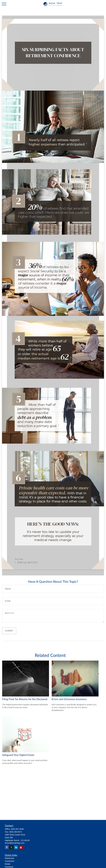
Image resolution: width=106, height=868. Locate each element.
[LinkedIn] (16, 847)
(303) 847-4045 (17, 829)
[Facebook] (7, 847)
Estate (8, 864)
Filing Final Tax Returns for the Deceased (25, 699)
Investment (10, 861)
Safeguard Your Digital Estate (18, 755)
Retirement (10, 858)
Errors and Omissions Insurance (69, 699)
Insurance (9, 867)
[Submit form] (9, 631)
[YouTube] (21, 847)
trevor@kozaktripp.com (15, 843)
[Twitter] (11, 847)
